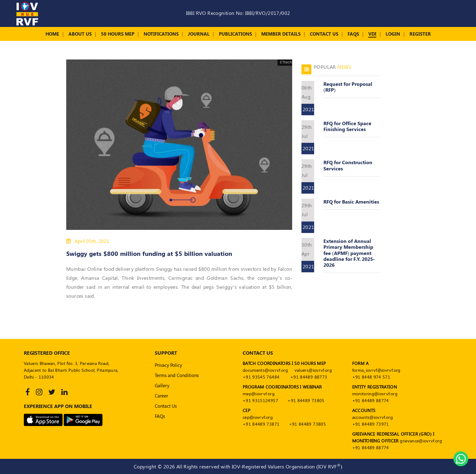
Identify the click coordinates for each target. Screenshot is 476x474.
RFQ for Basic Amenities (351, 202)
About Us (80, 34)
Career (161, 396)
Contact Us (324, 34)
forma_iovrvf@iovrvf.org (376, 370)
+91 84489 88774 (371, 400)
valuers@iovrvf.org (313, 370)
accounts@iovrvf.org (373, 417)
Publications (235, 34)
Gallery (162, 385)
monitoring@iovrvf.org (375, 394)
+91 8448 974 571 (371, 377)
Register (420, 34)
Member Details (281, 34)
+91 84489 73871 (261, 424)
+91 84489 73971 (371, 424)
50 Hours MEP (118, 34)
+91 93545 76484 (261, 377)
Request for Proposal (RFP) (348, 87)
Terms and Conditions (177, 375)
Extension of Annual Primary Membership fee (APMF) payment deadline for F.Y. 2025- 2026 (349, 253)
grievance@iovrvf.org (421, 441)
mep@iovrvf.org (259, 394)
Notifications (161, 34)
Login (393, 34)
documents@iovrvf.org (265, 370)
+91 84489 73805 (306, 400)
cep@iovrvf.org (258, 417)
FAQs (353, 34)
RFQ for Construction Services (348, 165)
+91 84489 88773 (309, 377)
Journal (199, 34)
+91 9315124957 (260, 400)
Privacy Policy (168, 365)
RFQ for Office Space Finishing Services (347, 126)
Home (52, 34)
